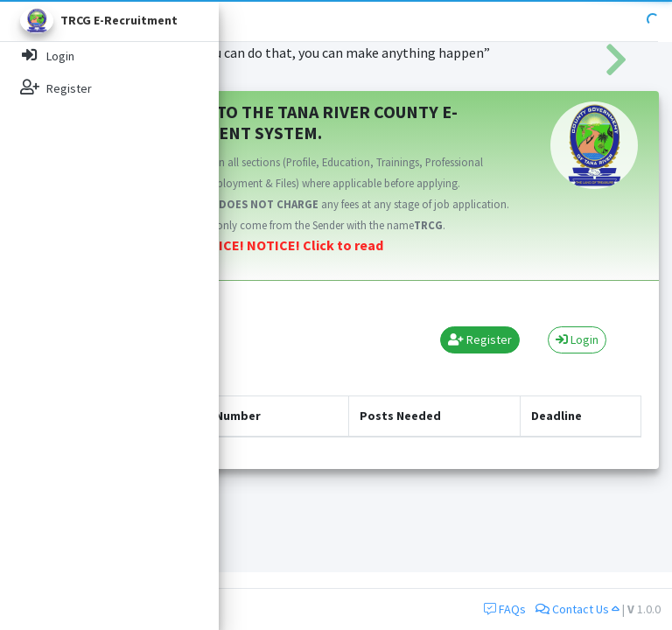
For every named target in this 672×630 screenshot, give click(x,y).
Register (480, 339)
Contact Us (577, 609)
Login (577, 339)
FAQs (505, 609)
